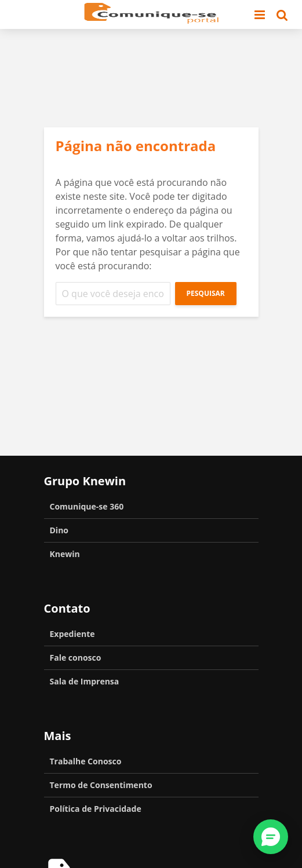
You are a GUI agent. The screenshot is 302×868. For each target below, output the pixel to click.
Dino (59, 530)
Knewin (65, 554)
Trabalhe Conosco (86, 761)
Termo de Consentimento (101, 785)
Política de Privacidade (96, 809)
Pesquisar (206, 293)
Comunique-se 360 (87, 506)
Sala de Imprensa (85, 681)
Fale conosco (76, 658)
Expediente (72, 634)
